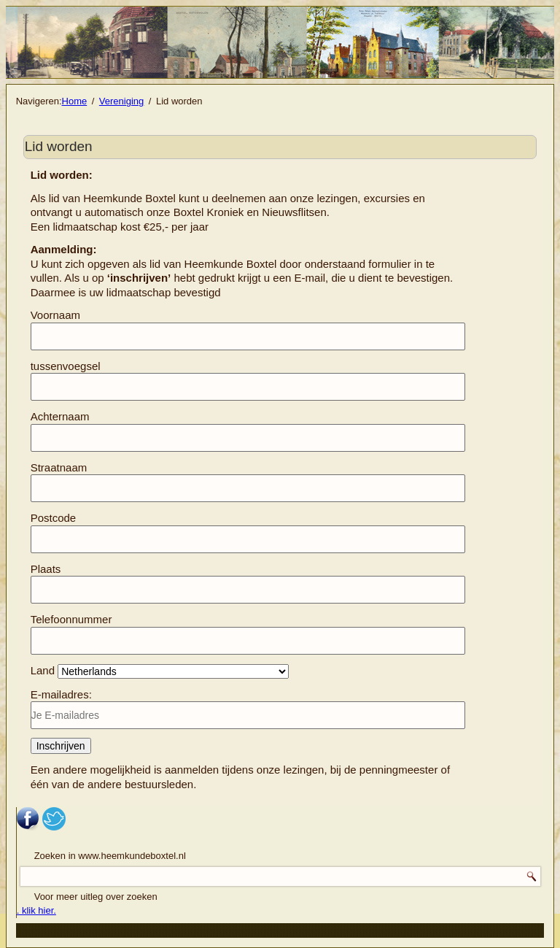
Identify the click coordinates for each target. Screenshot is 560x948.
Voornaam (55, 315)
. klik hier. (36, 910)
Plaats (46, 569)
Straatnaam (59, 467)
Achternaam (60, 416)
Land (43, 670)
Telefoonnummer (71, 619)
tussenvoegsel (66, 366)
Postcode (54, 518)
